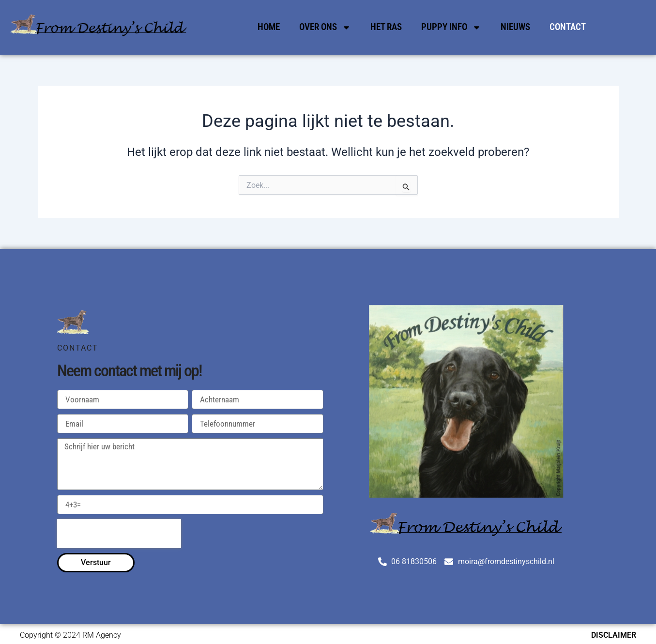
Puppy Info (451, 27)
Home (269, 27)
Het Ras (386, 27)
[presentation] (119, 534)
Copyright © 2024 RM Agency (70, 635)
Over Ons (325, 27)
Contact (568, 27)
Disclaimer (614, 635)
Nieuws (515, 27)
